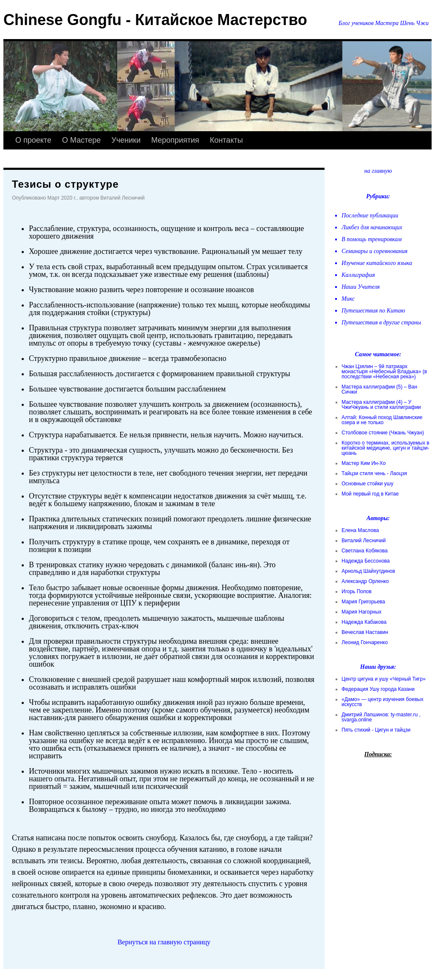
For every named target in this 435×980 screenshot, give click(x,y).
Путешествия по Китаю (373, 311)
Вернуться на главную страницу (164, 942)
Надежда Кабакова (364, 622)
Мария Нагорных (362, 612)
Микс (348, 299)
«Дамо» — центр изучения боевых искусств (383, 702)
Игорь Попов (357, 591)
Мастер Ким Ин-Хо (364, 463)
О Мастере (81, 140)
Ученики (126, 140)
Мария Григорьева (363, 602)
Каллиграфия (358, 275)
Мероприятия (175, 140)
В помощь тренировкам (371, 239)
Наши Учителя (361, 287)
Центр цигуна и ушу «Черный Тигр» (384, 679)
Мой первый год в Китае (370, 494)
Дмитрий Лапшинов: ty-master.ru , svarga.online (381, 717)
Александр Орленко (365, 581)
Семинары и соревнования (374, 251)
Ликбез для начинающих (372, 227)
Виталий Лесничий (364, 541)
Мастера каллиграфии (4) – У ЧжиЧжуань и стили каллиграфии (381, 405)
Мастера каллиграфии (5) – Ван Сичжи (379, 389)
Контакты (226, 140)
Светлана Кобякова (364, 551)
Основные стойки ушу (367, 484)
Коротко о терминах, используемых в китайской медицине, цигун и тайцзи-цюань (386, 448)
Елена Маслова (360, 530)
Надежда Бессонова (366, 561)
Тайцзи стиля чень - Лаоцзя (374, 473)
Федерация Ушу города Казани (378, 689)
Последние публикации (370, 215)
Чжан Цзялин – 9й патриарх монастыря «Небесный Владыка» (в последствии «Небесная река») (384, 372)
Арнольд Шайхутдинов (368, 571)
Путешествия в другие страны (381, 322)
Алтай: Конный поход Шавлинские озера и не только (382, 420)
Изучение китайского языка (377, 263)
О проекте (33, 140)
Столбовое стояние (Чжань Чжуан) (383, 433)
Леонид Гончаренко (365, 642)
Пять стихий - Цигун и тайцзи (376, 730)
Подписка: (378, 754)
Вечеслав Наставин (365, 632)
